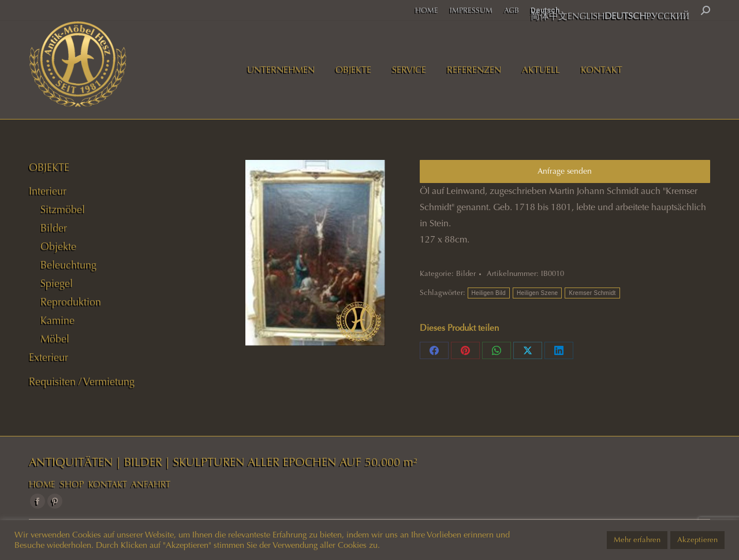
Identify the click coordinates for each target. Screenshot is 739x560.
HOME (42, 484)
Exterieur (48, 357)
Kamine (57, 320)
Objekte (58, 247)
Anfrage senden (565, 171)
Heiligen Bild (489, 293)
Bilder (466, 274)
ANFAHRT (151, 484)
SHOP (72, 484)
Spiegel (57, 283)
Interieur (48, 191)
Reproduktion (71, 302)
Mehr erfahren (637, 540)
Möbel (55, 339)
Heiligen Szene (537, 293)
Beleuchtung (68, 265)
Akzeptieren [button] (697, 540)
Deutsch (545, 10)
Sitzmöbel (63, 210)
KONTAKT (108, 484)
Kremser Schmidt (592, 293)
